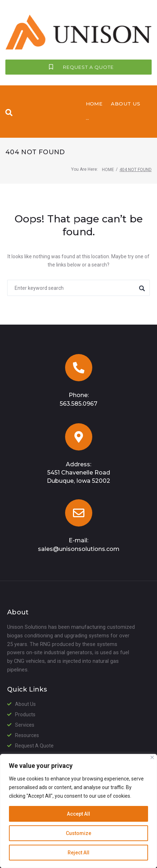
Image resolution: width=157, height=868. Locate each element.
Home (108, 246)
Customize (78, 833)
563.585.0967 (78, 481)
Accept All (78, 814)
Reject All (78, 853)
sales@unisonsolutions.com (79, 626)
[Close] (152, 757)
